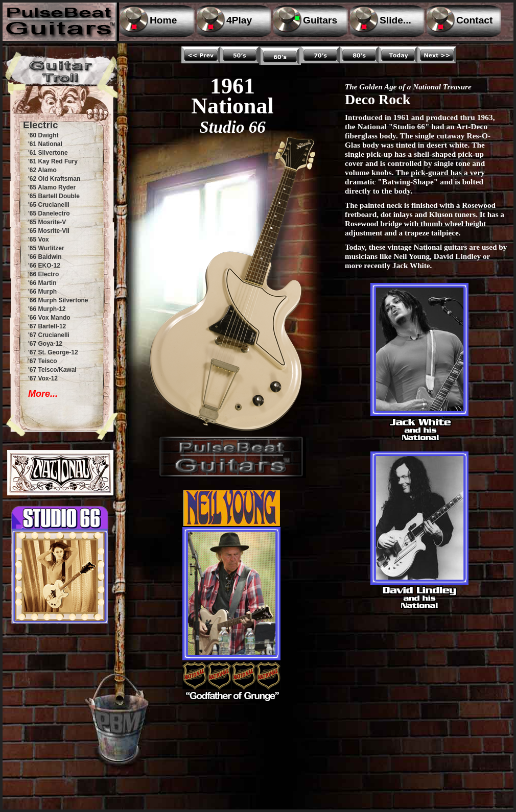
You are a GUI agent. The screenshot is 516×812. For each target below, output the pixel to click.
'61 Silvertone (48, 153)
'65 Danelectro (49, 213)
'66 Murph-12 (47, 309)
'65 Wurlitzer (46, 248)
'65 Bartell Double (54, 196)
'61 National (45, 144)
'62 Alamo (42, 170)
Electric (41, 125)
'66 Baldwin (45, 257)
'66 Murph (42, 292)
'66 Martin (42, 283)
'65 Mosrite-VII (49, 231)
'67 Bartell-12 (47, 326)
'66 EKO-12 (44, 266)
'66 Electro (43, 274)
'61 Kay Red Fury (53, 161)
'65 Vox (39, 240)
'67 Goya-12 (45, 344)
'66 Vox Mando (49, 318)
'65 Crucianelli (49, 205)
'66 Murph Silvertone (58, 300)
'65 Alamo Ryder (52, 187)
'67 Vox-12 (43, 378)
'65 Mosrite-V (47, 222)
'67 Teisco (43, 361)
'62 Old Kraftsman (54, 179)
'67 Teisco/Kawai (52, 370)
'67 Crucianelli (49, 335)
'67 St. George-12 (53, 352)
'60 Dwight (43, 135)
